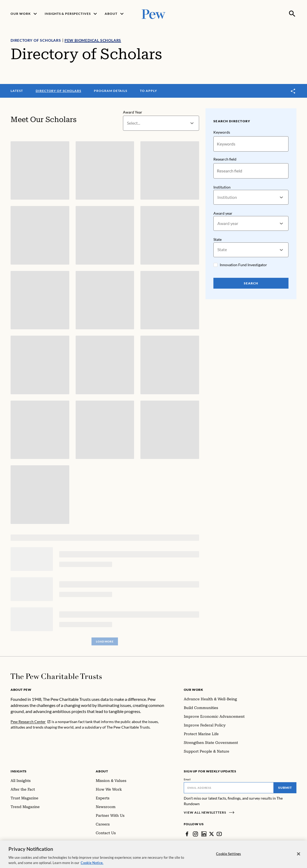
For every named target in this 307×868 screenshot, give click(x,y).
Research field (225, 159)
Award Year (133, 112)
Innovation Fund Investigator (243, 265)
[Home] (56, 676)
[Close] (299, 857)
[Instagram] (195, 834)
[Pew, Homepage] (154, 14)
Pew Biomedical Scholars (93, 40)
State (217, 240)
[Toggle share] (293, 91)
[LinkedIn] (204, 834)
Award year (223, 213)
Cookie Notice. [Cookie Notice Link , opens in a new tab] (92, 865)
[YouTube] (219, 834)
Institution (222, 187)
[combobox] (127, 123)
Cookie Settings (228, 856)
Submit (285, 788)
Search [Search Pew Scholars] (251, 283)
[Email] (229, 788)
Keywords (222, 132)
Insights (19, 771)
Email (187, 779)
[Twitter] (212, 834)
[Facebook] (187, 834)
